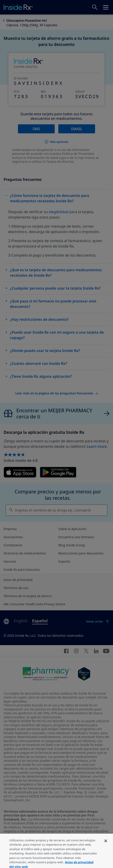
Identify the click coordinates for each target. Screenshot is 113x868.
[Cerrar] (106, 845)
